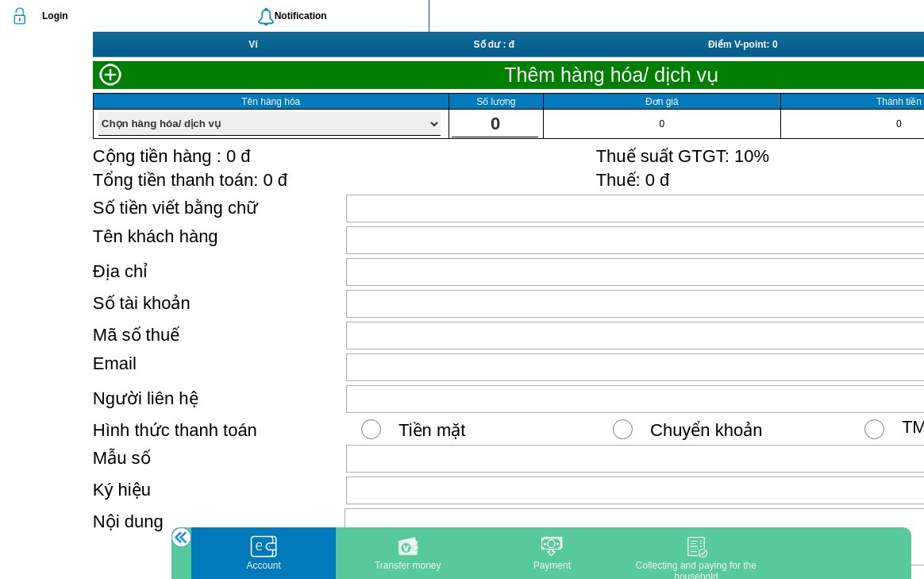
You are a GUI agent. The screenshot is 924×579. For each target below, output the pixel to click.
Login (55, 16)
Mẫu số (122, 458)
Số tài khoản (142, 303)
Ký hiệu (122, 490)
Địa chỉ (120, 271)
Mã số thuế (136, 335)
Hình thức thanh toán (175, 430)
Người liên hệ (146, 398)
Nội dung (128, 521)
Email (115, 363)
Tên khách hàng (156, 236)
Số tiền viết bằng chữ (175, 208)
